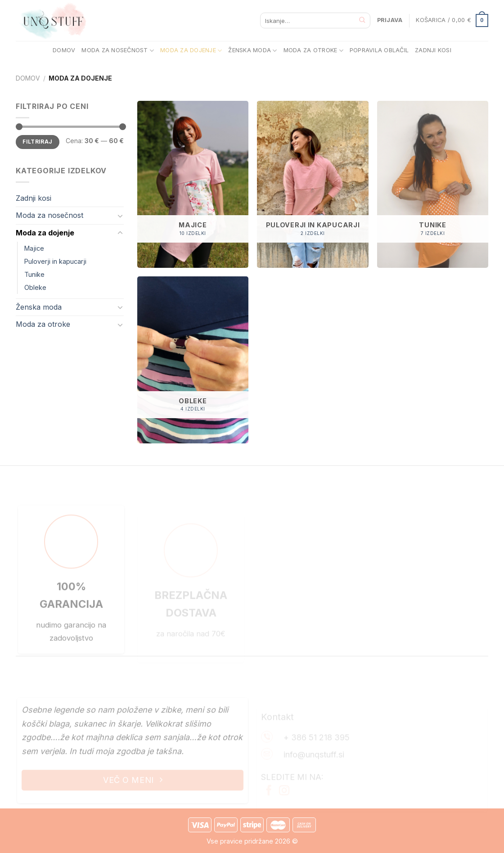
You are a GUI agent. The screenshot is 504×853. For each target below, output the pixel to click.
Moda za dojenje (45, 233)
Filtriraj (37, 142)
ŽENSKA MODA (252, 51)
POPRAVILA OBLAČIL (379, 50)
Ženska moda (39, 307)
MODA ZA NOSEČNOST (118, 51)
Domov (28, 78)
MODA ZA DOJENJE (191, 51)
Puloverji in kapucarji (55, 261)
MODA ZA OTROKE (313, 51)
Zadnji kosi (34, 198)
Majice (34, 248)
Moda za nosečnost (49, 215)
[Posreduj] (362, 20)
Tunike (34, 274)
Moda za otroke (43, 324)
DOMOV (64, 50)
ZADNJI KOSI (433, 50)
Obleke (35, 287)
